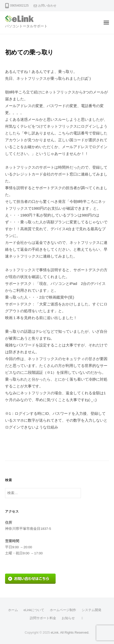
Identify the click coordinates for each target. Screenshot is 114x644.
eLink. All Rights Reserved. (70, 632)
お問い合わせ (47, 6)
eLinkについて (34, 610)
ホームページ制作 (63, 610)
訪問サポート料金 (43, 618)
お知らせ (68, 618)
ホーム (13, 610)
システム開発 (92, 610)
